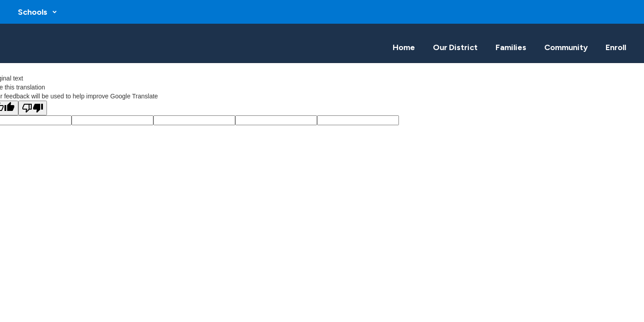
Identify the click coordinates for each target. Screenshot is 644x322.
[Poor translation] (33, 108)
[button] (38, 12)
